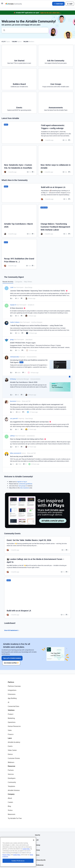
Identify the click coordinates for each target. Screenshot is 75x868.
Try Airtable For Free (15, 818)
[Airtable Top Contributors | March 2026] (19, 221)
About (10, 798)
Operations (12, 722)
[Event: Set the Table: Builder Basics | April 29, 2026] (37, 545)
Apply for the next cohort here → (51, 13)
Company (11, 794)
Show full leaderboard (12, 630)
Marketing (11, 718)
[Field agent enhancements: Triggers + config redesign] (37, 133)
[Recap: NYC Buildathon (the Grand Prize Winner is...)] (19, 254)
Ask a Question (25, 488)
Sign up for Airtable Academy (12, 658)
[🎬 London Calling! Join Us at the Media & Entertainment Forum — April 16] (37, 565)
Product (11, 714)
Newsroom (12, 814)
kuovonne (13, 401)
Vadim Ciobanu (15, 322)
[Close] (34, 852)
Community (12, 782)
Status (10, 810)
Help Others (28, 282)
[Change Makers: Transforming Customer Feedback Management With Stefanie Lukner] (56, 221)
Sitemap (38, 845)
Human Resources (14, 726)
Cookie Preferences (38, 865)
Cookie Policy (26, 861)
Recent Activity (8, 282)
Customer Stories (14, 758)
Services (11, 774)
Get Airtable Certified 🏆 (11, 663)
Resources (11, 766)
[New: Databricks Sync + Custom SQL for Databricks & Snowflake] (19, 160)
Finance (11, 734)
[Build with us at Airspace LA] (37, 193)
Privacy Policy (6, 867)
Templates (11, 786)
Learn (10, 738)
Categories (19, 282)
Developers (12, 778)
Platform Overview (14, 686)
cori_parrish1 (14, 418)
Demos (10, 754)
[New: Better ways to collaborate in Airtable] (56, 160)
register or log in (22, 482)
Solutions (11, 710)
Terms (37, 855)
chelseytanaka (15, 357)
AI (9, 702)
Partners (11, 770)
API (37, 840)
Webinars (11, 762)
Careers (10, 802)
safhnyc (12, 436)
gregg (12, 339)
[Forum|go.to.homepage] (14, 4)
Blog (9, 806)
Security (37, 835)
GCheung (13, 379)
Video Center (12, 750)
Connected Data (13, 706)
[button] (2, 4)
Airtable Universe (14, 790)
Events (10, 746)
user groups (22, 486)
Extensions (12, 694)
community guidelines (25, 484)
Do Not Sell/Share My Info (38, 860)
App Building (12, 698)
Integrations (12, 690)
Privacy (38, 850)
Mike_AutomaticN (16, 453)
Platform (11, 682)
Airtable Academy (14, 742)
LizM (12, 287)
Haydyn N (13, 305)
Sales (10, 730)
